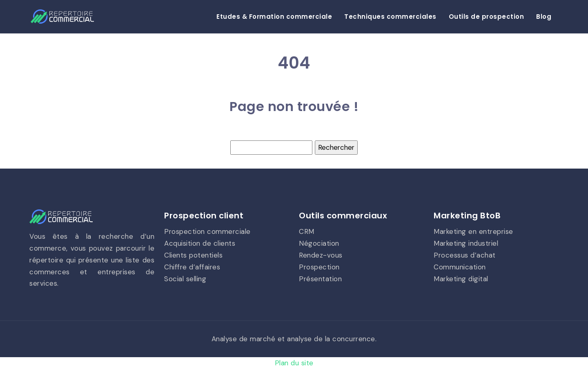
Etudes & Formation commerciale (274, 17)
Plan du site (294, 363)
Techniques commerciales (390, 17)
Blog (544, 17)
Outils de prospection (487, 17)
